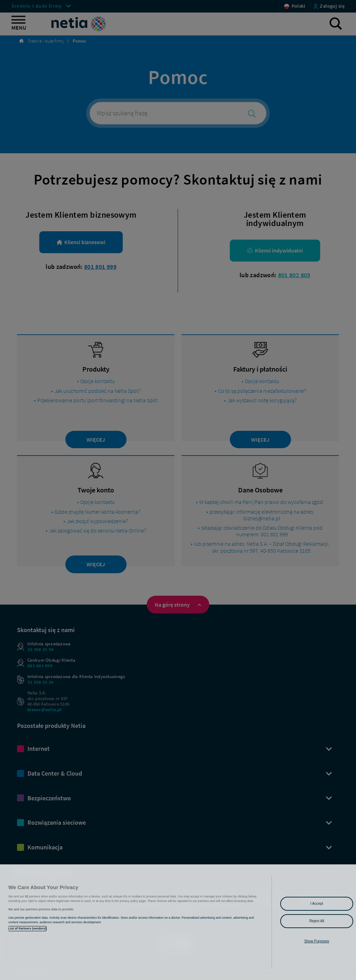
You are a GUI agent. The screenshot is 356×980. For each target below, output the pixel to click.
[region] (178, 922)
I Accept (317, 904)
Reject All (317, 921)
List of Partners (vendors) (27, 928)
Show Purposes (317, 941)
